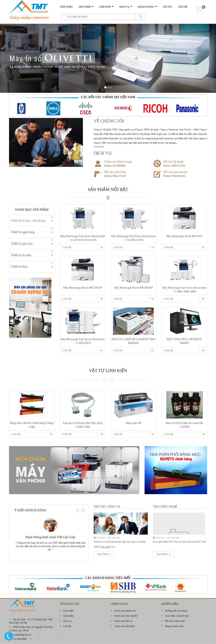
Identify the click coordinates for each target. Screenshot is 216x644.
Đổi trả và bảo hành (175, 621)
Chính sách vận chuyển (126, 616)
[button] (25, 61)
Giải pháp (105, 7)
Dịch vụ (124, 7)
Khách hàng (146, 7)
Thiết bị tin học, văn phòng (28, 221)
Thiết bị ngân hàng (23, 232)
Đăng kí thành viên (174, 626)
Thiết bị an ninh (21, 255)
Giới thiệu (66, 7)
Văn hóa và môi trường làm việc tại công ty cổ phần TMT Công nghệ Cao (120, 544)
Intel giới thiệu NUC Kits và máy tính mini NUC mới (179, 542)
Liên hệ (67, 247)
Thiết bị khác (19, 267)
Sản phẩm (85, 7)
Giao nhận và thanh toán (177, 616)
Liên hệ (183, 7)
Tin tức (167, 7)
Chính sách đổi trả (123, 621)
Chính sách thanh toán (125, 611)
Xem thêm (99, 147)
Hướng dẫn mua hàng (176, 611)
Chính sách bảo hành (125, 626)
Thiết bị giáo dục (22, 244)
